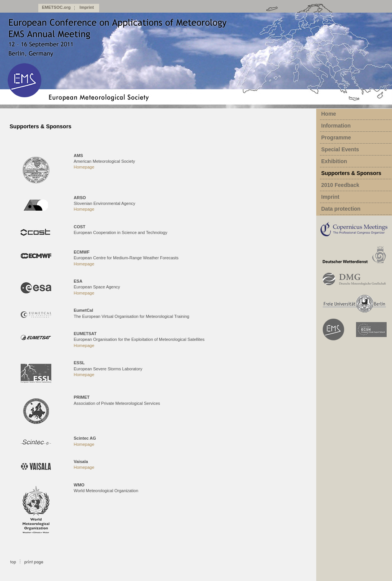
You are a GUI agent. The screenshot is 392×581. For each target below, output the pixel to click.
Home (329, 114)
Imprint (87, 7)
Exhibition (334, 161)
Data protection (341, 209)
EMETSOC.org (56, 7)
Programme (336, 137)
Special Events (340, 149)
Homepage (84, 167)
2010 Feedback (340, 185)
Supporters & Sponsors (351, 173)
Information (336, 126)
